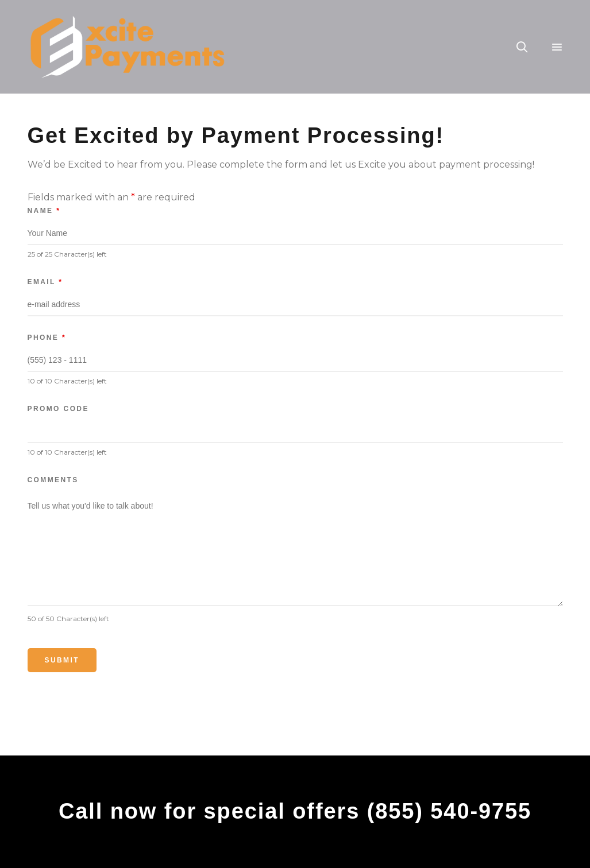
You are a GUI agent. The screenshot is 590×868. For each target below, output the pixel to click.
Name (44, 211)
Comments (53, 480)
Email (45, 282)
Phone (47, 338)
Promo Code (58, 409)
